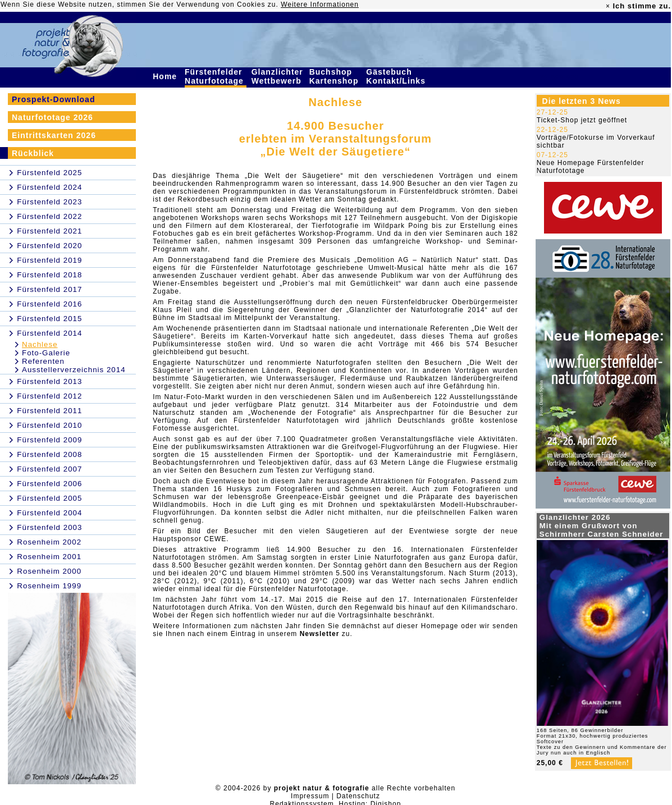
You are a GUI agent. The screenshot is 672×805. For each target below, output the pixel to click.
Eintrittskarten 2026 (54, 135)
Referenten (43, 361)
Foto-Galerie (46, 353)
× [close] (608, 6)
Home (166, 76)
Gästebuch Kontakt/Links (397, 76)
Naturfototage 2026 (52, 117)
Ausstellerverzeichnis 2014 (74, 370)
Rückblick (33, 153)
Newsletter (320, 634)
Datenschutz (358, 796)
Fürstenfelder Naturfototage (216, 76)
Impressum (310, 796)
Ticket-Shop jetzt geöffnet (582, 120)
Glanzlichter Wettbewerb (278, 76)
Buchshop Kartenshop (335, 76)
